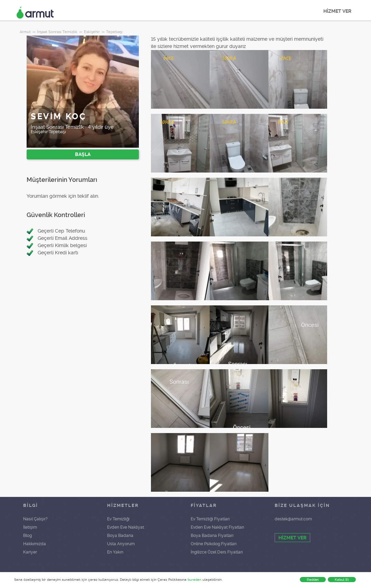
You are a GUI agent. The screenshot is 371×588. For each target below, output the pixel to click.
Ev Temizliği (118, 519)
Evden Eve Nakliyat (126, 527)
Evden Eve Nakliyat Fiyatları (217, 527)
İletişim (30, 527)
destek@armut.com (293, 519)
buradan (194, 580)
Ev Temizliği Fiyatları (210, 519)
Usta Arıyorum (121, 544)
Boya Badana (120, 536)
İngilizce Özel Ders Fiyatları (217, 552)
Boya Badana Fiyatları (212, 536)
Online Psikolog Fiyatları (214, 544)
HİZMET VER (337, 11)
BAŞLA (83, 154)
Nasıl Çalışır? (35, 519)
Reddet (313, 580)
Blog (27, 536)
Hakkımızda (35, 544)
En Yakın (115, 552)
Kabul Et (342, 580)
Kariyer (30, 552)
